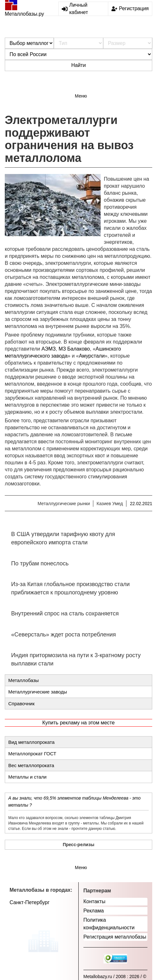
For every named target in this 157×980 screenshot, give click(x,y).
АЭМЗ (49, 349)
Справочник (21, 704)
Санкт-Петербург (29, 902)
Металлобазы (24, 680)
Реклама (94, 911)
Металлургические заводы (38, 692)
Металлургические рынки (64, 504)
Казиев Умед (110, 504)
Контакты (94, 901)
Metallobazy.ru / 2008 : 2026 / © (115, 976)
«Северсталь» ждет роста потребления (64, 635)
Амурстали (92, 356)
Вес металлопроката (31, 765)
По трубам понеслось (40, 563)
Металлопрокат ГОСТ (32, 754)
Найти (79, 65)
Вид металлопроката (31, 742)
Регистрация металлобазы (115, 937)
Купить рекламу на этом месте (78, 723)
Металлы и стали (27, 777)
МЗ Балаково (74, 349)
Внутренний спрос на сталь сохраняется (65, 613)
